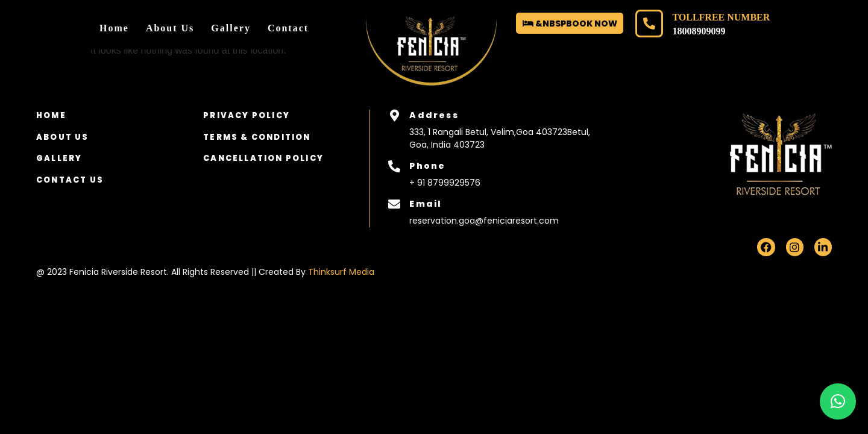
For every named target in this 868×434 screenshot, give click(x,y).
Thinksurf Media (341, 272)
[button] (838, 401)
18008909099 (699, 31)
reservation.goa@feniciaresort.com (484, 221)
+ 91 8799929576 (445, 183)
